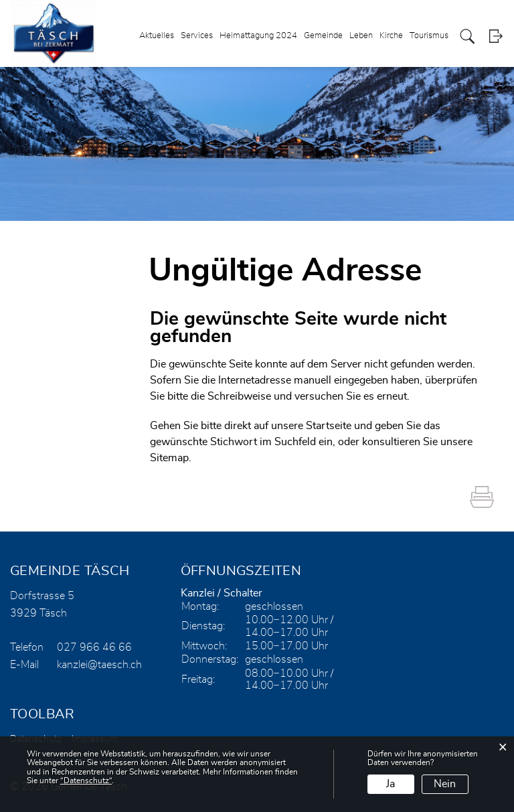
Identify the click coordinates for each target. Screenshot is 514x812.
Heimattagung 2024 (258, 36)
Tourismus (429, 36)
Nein (445, 784)
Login (496, 36)
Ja (391, 784)
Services (197, 36)
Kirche (391, 36)
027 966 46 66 (94, 647)
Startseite (329, 426)
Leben (361, 36)
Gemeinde (323, 36)
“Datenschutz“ (86, 781)
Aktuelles (157, 36)
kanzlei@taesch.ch (99, 665)
